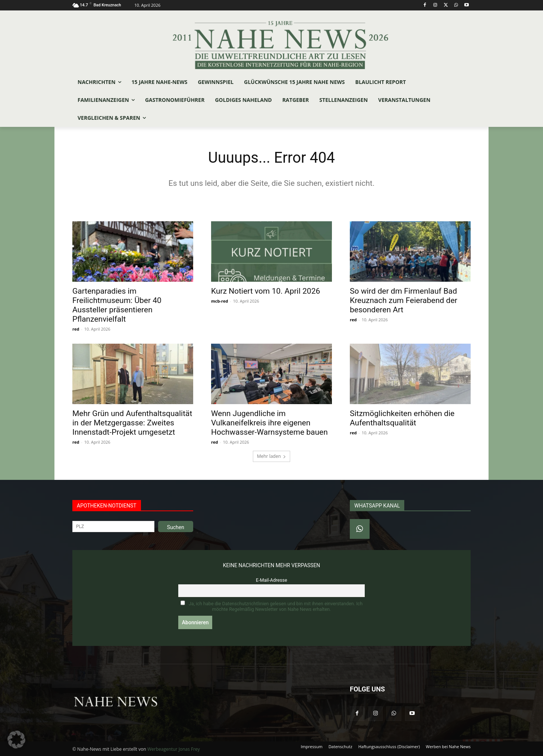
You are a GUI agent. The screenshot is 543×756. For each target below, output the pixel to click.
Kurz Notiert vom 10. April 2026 (266, 291)
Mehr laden (271, 456)
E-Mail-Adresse (271, 580)
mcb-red (219, 301)
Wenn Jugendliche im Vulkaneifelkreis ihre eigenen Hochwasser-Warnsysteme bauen (269, 423)
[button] (16, 740)
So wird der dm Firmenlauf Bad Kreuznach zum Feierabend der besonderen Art (404, 300)
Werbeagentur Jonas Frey (174, 749)
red (76, 329)
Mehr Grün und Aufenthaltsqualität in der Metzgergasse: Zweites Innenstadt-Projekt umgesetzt (132, 423)
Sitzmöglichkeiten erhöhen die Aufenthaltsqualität (402, 418)
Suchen (176, 527)
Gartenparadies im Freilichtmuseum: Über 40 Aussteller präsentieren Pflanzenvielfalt (117, 305)
